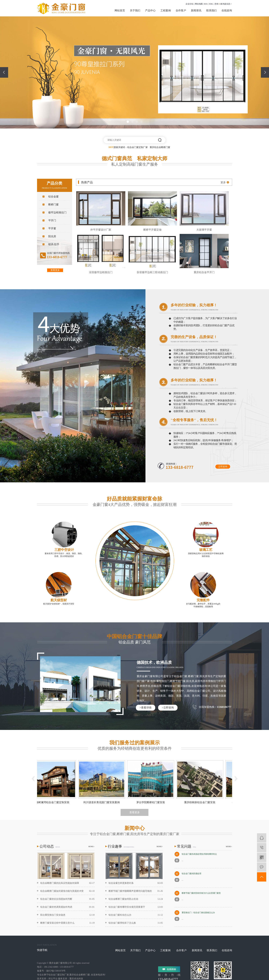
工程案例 (166, 10)
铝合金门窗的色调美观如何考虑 (56, 907)
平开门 (52, 220)
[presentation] (4, 72)
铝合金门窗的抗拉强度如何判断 (56, 899)
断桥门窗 (53, 204)
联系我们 (211, 10)
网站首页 (120, 10)
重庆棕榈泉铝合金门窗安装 (201, 802)
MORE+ (92, 846)
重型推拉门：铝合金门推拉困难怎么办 (198, 913)
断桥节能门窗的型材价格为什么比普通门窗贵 (201, 893)
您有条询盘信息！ (223, 4)
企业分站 (190, 4)
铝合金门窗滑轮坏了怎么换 (122, 923)
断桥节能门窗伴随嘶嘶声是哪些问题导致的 (130, 891)
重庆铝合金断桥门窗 (160, 147)
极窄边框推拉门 (57, 212)
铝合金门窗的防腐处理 (191, 874)
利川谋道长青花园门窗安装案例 (103, 802)
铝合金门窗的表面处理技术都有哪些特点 (199, 854)
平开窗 (52, 228)
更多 (223, 182)
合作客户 (181, 10)
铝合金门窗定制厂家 (138, 147)
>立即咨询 (168, 708)
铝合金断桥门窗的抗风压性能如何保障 (60, 883)
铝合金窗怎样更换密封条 (121, 883)
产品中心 (150, 10)
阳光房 (52, 236)
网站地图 (199, 4)
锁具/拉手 (54, 244)
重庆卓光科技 (76, 979)
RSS (206, 4)
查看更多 (55, 270)
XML (211, 4)
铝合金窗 (53, 197)
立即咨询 (223, 467)
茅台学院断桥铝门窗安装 (152, 802)
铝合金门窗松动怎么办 (120, 915)
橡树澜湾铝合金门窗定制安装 (54, 802)
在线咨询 (227, 10)
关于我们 (135, 10)
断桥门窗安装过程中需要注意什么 (57, 923)
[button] (128, 122)
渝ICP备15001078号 (56, 971)
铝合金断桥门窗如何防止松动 (123, 899)
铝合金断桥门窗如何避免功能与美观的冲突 (62, 891)
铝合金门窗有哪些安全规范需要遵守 (127, 907)
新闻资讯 (196, 10)
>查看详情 (145, 708)
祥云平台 (53, 979)
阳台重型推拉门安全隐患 (53, 915)
